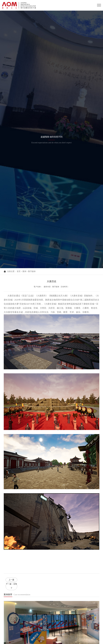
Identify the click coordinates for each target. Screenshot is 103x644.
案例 (24, 271)
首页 (19, 271)
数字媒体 (32, 271)
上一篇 (11, 580)
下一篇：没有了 (11, 586)
